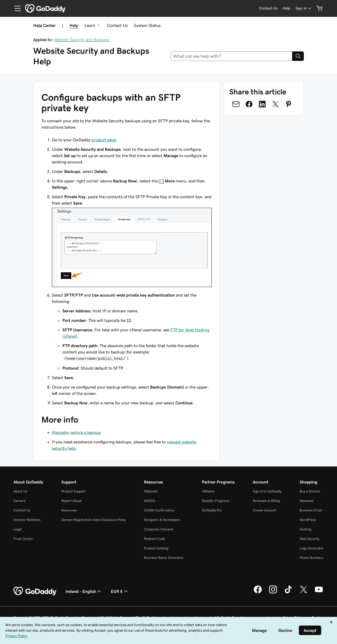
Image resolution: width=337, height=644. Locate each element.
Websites (307, 501)
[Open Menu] (16, 8)
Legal (18, 529)
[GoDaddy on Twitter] (304, 593)
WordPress (308, 520)
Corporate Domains (159, 529)
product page (104, 140)
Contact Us (117, 25)
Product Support (73, 491)
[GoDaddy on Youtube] (319, 593)
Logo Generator (312, 548)
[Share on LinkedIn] (262, 104)
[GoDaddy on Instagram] (273, 593)
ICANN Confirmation (159, 510)
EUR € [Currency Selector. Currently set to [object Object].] (120, 591)
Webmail (151, 491)
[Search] (298, 56)
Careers (19, 501)
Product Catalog (156, 548)
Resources (69, 510)
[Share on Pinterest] (289, 104)
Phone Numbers (311, 558)
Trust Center (23, 539)
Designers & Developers (162, 520)
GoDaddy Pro (212, 510)
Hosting (305, 529)
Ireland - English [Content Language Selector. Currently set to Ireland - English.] (84, 591)
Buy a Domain (310, 491)
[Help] (286, 8)
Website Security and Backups (82, 40)
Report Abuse (71, 501)
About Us (20, 491)
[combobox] (232, 56)
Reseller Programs (216, 501)
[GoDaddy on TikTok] (288, 593)
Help (74, 25)
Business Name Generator (164, 558)
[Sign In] (304, 8)
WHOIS (150, 501)
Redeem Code (155, 539)
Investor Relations (27, 520)
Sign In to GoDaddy (267, 491)
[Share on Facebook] (249, 104)
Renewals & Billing (266, 501)
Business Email (311, 510)
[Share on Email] (236, 104)
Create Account (264, 510)
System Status (147, 25)
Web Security (309, 539)
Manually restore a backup (76, 432)
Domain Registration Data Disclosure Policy (94, 520)
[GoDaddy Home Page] (35, 591)
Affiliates (208, 491)
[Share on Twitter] (275, 104)
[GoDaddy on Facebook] (258, 593)
